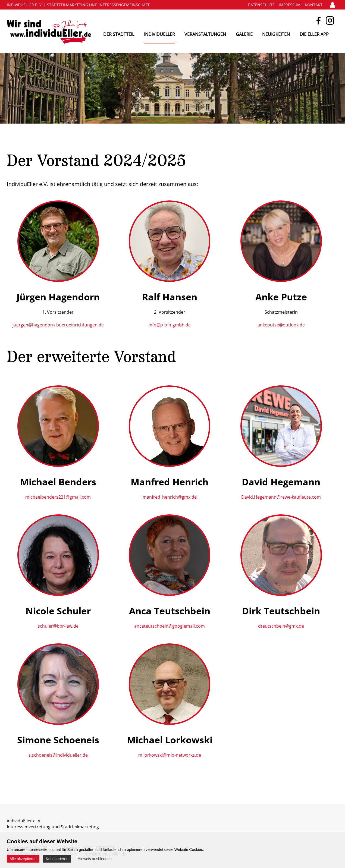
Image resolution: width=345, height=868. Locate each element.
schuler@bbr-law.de (58, 626)
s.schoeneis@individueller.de (58, 755)
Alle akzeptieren (23, 859)
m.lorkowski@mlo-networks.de (170, 755)
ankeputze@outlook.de (281, 325)
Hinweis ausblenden (95, 859)
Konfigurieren (57, 859)
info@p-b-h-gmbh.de (170, 325)
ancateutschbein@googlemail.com (170, 626)
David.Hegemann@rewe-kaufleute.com (281, 497)
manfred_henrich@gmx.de (170, 497)
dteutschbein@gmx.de (281, 626)
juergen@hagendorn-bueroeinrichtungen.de (58, 325)
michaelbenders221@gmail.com (58, 497)
